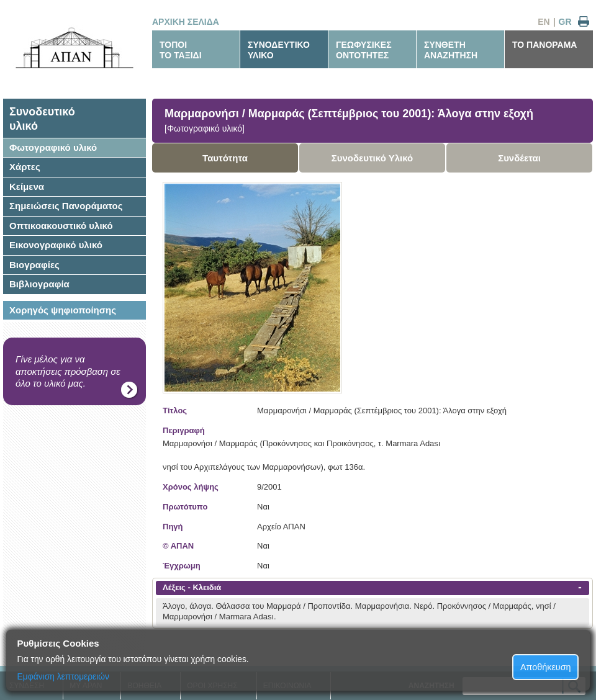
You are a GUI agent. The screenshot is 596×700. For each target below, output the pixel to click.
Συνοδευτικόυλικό (42, 119)
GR (565, 22)
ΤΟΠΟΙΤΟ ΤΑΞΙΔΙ (181, 50)
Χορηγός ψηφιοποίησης (63, 310)
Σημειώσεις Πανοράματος (66, 206)
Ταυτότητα (225, 158)
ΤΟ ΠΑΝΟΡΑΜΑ (544, 45)
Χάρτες (25, 167)
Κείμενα (27, 186)
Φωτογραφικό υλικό (53, 147)
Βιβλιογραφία (39, 284)
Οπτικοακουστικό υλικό (61, 226)
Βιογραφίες (34, 265)
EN (544, 22)
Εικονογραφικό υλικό (56, 245)
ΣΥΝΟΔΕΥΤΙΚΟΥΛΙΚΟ (279, 50)
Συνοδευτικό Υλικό (372, 158)
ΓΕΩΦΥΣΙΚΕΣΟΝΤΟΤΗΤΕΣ (364, 50)
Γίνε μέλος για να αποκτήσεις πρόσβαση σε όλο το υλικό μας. (68, 371)
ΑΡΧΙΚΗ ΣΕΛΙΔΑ (186, 22)
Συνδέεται (519, 158)
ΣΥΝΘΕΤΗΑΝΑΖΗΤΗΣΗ (451, 50)
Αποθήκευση (546, 667)
